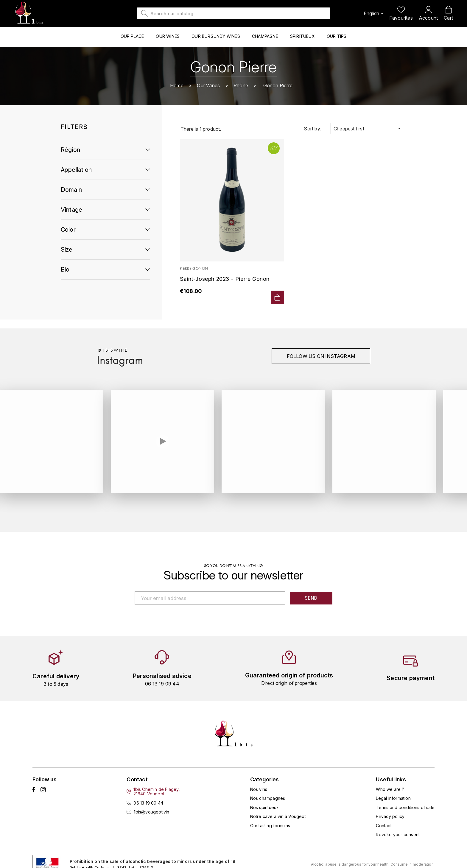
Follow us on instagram (321, 356)
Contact (384, 826)
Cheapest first (368, 128)
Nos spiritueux (265, 807)
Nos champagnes (268, 798)
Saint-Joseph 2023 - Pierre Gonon (225, 279)
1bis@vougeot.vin (151, 812)
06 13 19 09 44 (148, 803)
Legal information (393, 798)
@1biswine (113, 350)
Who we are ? (390, 789)
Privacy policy (390, 816)
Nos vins (259, 789)
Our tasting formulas (270, 826)
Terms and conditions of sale (405, 807)
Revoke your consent (398, 835)
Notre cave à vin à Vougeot (278, 816)
